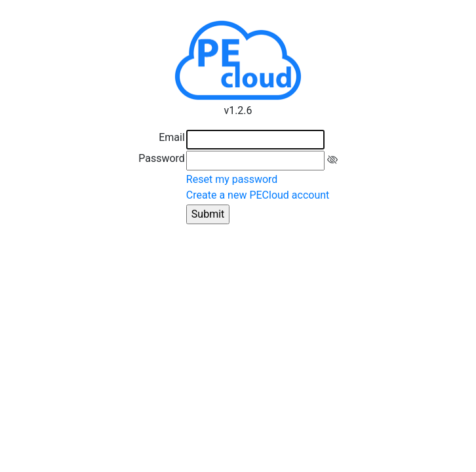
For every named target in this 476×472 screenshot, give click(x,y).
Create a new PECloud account (258, 195)
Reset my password (232, 179)
